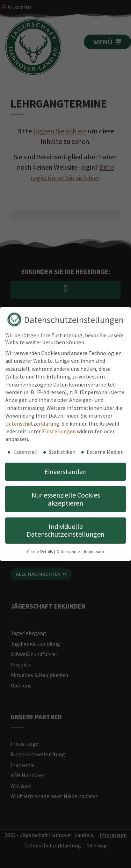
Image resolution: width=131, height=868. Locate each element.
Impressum (94, 551)
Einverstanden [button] (65, 472)
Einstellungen (59, 431)
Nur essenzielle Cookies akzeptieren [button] (66, 499)
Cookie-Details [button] (40, 551)
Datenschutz (69, 551)
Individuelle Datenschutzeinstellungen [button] (65, 530)
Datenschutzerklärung (32, 424)
